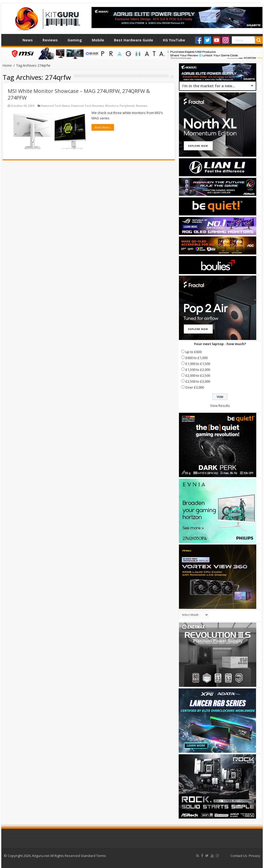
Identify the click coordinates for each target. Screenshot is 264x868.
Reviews (50, 40)
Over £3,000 (195, 387)
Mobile (98, 40)
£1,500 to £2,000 (198, 370)
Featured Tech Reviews (87, 106)
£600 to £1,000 (196, 358)
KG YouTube (174, 40)
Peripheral (127, 106)
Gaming (75, 40)
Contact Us (239, 856)
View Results (220, 406)
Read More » (103, 127)
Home (11, 39)
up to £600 (193, 352)
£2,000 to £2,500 (198, 375)
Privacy (254, 856)
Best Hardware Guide (134, 40)
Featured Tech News (55, 106)
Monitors (112, 106)
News (28, 40)
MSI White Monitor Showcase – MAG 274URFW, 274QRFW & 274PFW (79, 94)
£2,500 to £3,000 (198, 381)
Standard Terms (93, 856)
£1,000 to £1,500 (198, 364)
